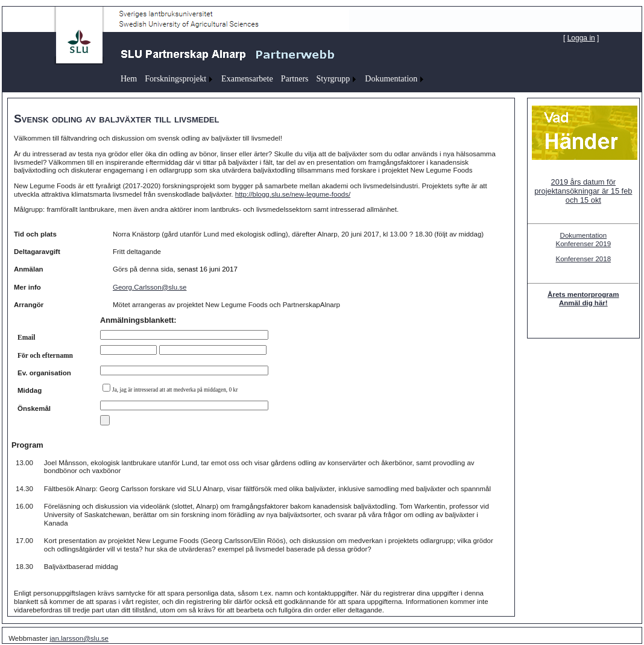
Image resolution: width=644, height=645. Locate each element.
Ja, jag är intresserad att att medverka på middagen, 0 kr (175, 390)
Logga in (581, 38)
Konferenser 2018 (584, 259)
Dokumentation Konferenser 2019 (584, 240)
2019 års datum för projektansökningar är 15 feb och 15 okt (583, 191)
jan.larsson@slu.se (79, 638)
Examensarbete (247, 79)
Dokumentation (391, 79)
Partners (295, 79)
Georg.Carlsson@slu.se (150, 287)
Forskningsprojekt (175, 79)
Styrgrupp (333, 79)
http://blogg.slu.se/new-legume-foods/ (293, 194)
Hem (129, 79)
